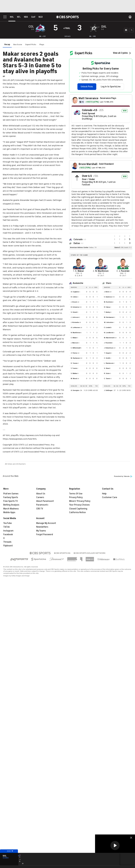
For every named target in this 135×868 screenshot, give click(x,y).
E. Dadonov (108, 297)
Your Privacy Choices (79, 505)
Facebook (8, 534)
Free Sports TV (11, 501)
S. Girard (74, 312)
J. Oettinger (108, 390)
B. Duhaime (75, 307)
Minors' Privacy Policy (80, 501)
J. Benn (107, 292)
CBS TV (40, 509)
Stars (109, 283)
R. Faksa (107, 307)
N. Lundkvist (109, 333)
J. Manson (75, 343)
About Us (41, 494)
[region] (115, 846)
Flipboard (8, 546)
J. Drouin (74, 302)
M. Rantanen (75, 358)
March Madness (11, 509)
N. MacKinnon (76, 333)
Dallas (77, 243)
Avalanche (78, 283)
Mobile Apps (9, 512)
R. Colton (74, 297)
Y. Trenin (74, 368)
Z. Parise (74, 353)
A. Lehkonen (75, 327)
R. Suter (107, 373)
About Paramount (45, 501)
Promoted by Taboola (123, 476)
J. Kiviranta (75, 322)
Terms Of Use (76, 494)
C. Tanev (107, 378)
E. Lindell (107, 327)
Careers (40, 497)
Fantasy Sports (11, 497)
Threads (7, 542)
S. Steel (107, 368)
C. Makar (74, 338)
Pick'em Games (11, 494)
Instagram (8, 531)
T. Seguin (107, 353)
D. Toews (74, 363)
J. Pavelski (108, 343)
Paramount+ (42, 505)
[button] (115, 846)
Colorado (78, 239)
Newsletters (42, 527)
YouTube (8, 523)
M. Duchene (108, 302)
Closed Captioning (78, 509)
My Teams (41, 531)
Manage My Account (46, 523)
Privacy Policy (76, 497)
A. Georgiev (75, 390)
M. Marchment (109, 338)
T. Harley (107, 312)
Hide (9, 855)
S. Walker (74, 373)
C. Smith (107, 358)
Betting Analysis (11, 505)
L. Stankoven (109, 363)
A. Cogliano (75, 292)
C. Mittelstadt (76, 348)
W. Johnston (109, 322)
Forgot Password (45, 534)
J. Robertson (109, 348)
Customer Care (110, 497)
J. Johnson (75, 317)
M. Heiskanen (109, 317)
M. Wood (74, 378)
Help (104, 494)
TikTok (6, 527)
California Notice (77, 512)
